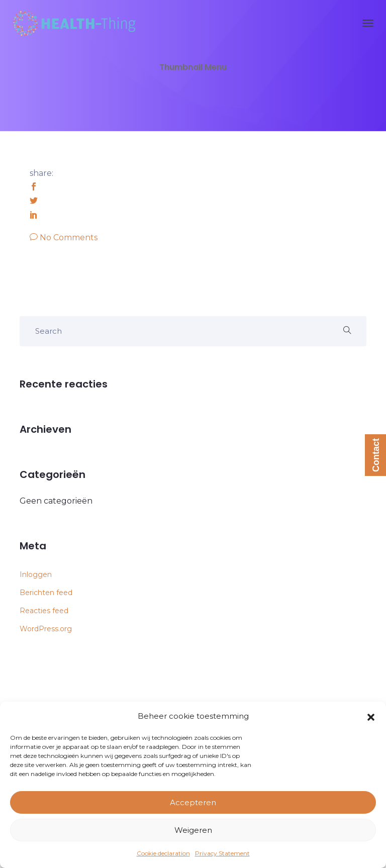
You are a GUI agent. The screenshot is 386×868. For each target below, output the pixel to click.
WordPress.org (46, 629)
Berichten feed (46, 593)
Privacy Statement (222, 853)
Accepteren (193, 802)
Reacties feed (44, 611)
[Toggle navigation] (368, 23)
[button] (371, 716)
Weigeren (193, 830)
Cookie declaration (163, 853)
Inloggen (36, 574)
